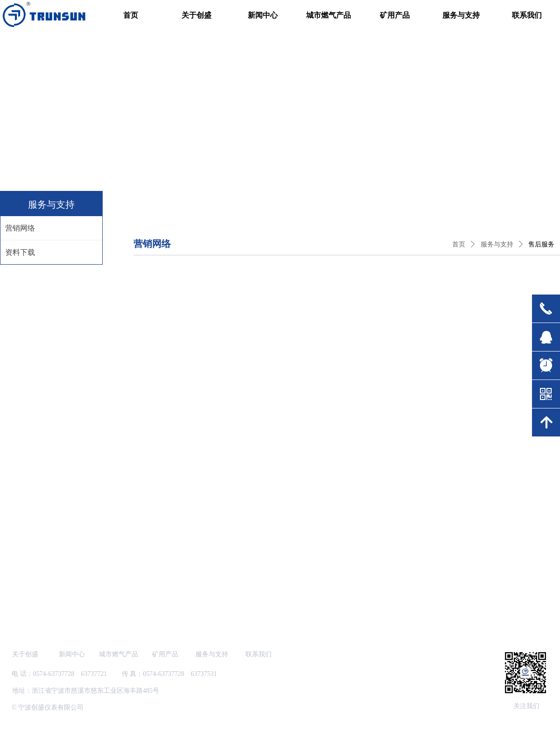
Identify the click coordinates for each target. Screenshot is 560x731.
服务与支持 (497, 244)
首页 (459, 244)
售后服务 (541, 244)
